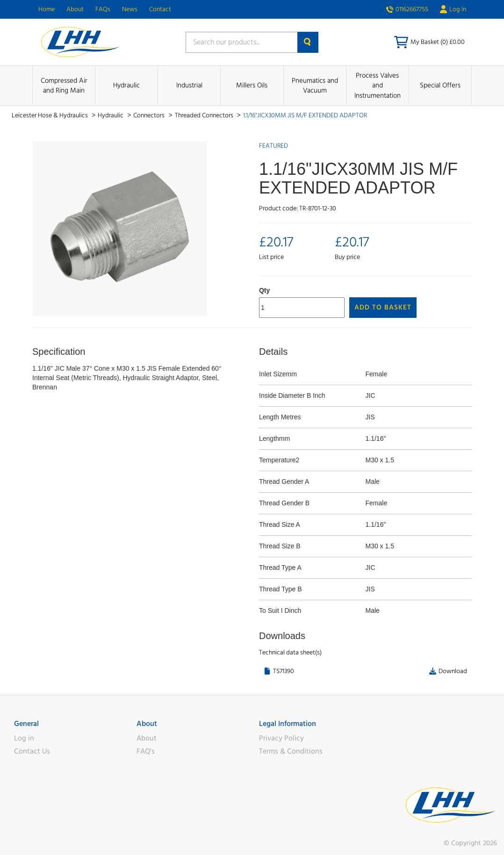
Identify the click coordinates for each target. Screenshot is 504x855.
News (130, 9)
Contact (160, 9)
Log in (24, 738)
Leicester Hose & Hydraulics (50, 115)
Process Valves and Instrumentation (378, 86)
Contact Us (32, 751)
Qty (264, 290)
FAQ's (146, 751)
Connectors (150, 115)
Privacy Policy (281, 738)
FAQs (103, 9)
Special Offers (440, 85)
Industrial (189, 85)
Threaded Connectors (205, 115)
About (75, 9)
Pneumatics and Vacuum (315, 86)
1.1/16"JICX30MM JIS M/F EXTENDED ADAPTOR (305, 115)
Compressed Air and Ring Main (64, 86)
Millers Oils (252, 85)
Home (47, 9)
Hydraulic (126, 85)
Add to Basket (383, 307)
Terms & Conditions (291, 751)
